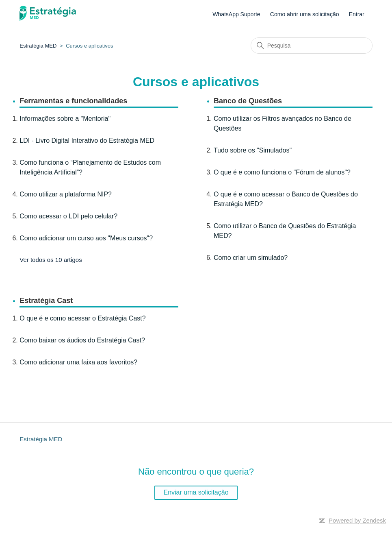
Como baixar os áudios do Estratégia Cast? (82, 340)
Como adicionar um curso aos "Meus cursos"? (86, 238)
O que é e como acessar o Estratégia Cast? (82, 318)
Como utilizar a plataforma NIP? (66, 194)
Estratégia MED (38, 46)
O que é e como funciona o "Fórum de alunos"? (282, 172)
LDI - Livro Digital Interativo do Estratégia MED (87, 141)
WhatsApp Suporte (236, 14)
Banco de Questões (248, 101)
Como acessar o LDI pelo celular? (68, 216)
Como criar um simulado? (251, 258)
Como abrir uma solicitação (305, 14)
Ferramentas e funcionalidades (73, 101)
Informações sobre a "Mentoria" (65, 119)
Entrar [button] (357, 14)
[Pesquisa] (312, 46)
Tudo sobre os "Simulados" (253, 150)
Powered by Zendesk (357, 520)
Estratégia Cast (46, 301)
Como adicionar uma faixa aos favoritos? (78, 362)
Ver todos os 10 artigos (51, 260)
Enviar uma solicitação (196, 492)
